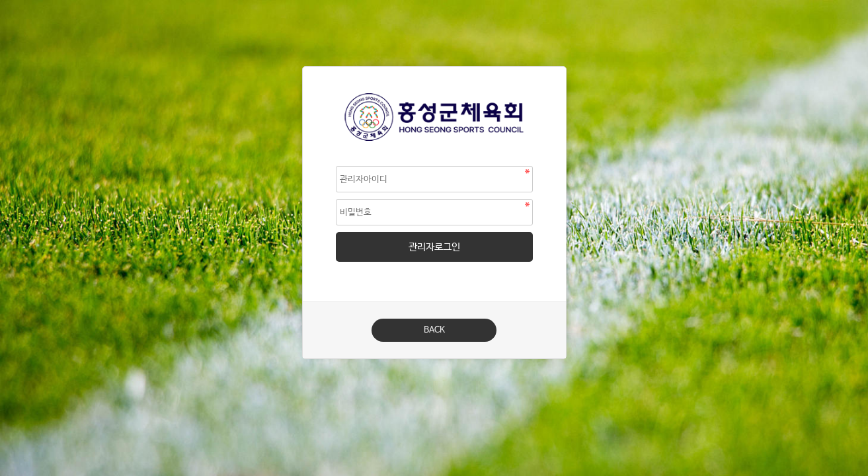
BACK (434, 330)
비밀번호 (303, 67)
